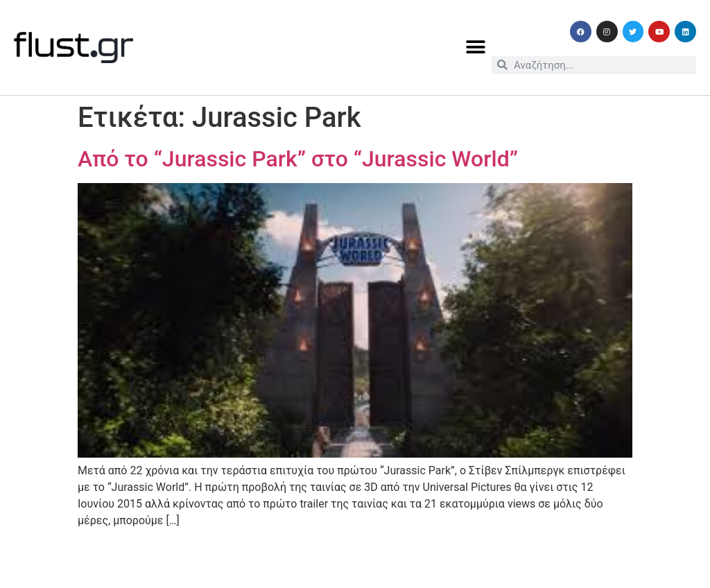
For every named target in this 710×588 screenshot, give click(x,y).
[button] (476, 47)
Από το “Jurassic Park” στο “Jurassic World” (298, 159)
